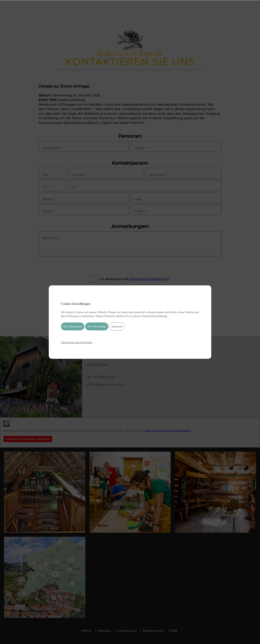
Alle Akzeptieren (73, 326)
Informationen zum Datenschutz (77, 342)
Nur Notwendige (97, 326)
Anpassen (117, 326)
